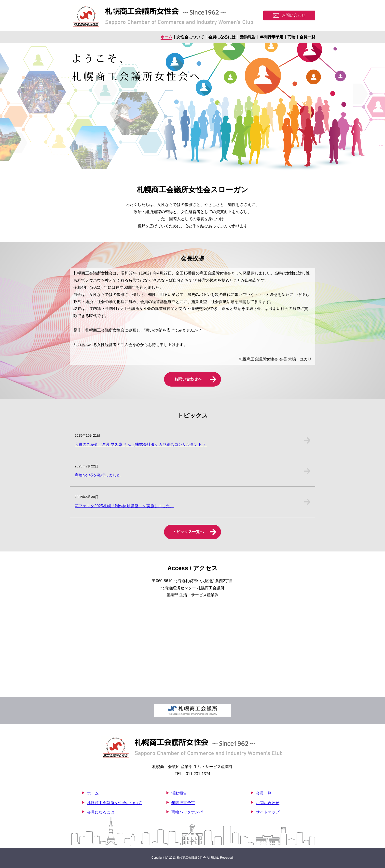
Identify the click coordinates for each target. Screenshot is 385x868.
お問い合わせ (268, 803)
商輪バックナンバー (189, 812)
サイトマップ (268, 812)
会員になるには (222, 37)
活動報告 (248, 37)
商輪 (291, 37)
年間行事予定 (272, 37)
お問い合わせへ (188, 379)
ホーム (166, 37)
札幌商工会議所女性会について (114, 803)
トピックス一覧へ (188, 532)
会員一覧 (307, 37)
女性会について (190, 37)
